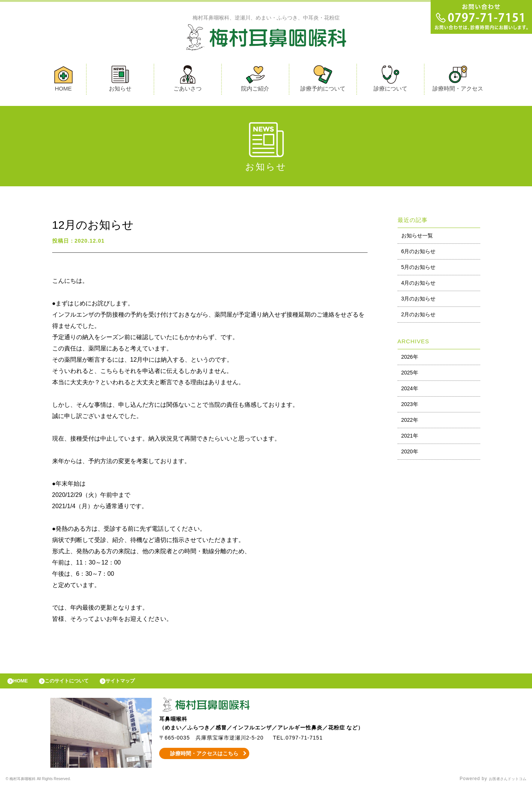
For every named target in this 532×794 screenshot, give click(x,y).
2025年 (410, 374)
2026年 (410, 359)
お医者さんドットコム (502, 785)
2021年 (410, 438)
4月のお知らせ (419, 285)
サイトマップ (137, 685)
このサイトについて (76, 685)
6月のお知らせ (419, 253)
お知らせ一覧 (417, 237)
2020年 (410, 453)
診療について (390, 80)
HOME (63, 80)
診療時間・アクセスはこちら (204, 759)
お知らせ (120, 80)
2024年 (410, 390)
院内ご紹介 (255, 80)
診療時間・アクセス (458, 80)
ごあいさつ (188, 80)
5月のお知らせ (419, 269)
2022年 (410, 422)
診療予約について (323, 80)
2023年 (410, 406)
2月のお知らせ (419, 316)
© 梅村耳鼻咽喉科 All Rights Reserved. (50, 785)
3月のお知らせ (419, 300)
